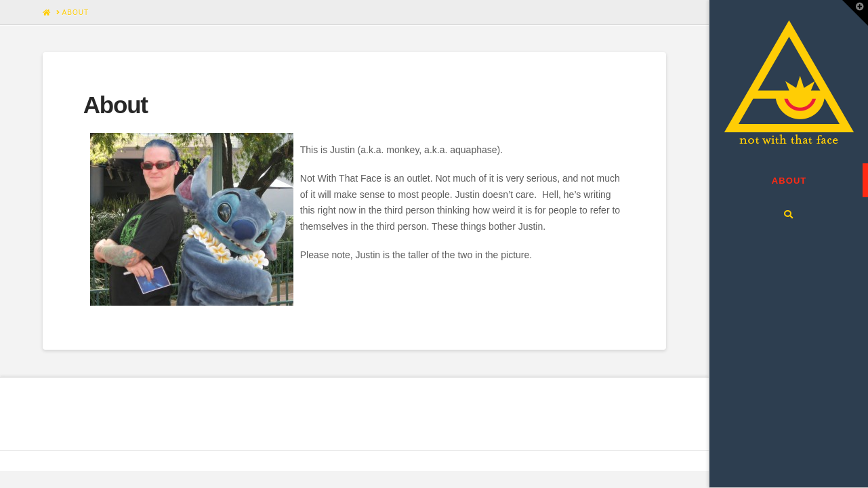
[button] (855, 13)
